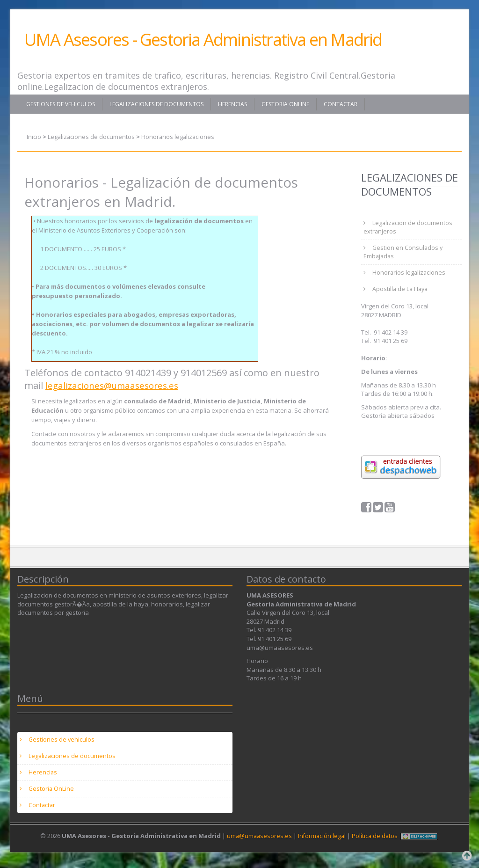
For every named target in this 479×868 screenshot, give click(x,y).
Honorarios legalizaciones (179, 137)
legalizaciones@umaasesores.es (116, 385)
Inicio (34, 137)
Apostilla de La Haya (401, 292)
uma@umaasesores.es (258, 842)
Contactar (341, 104)
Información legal (322, 842)
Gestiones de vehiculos (61, 104)
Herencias (232, 104)
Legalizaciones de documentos (156, 104)
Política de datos (376, 842)
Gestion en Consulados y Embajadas (404, 254)
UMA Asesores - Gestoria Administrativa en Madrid (203, 40)
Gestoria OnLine (285, 104)
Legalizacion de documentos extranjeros (408, 228)
